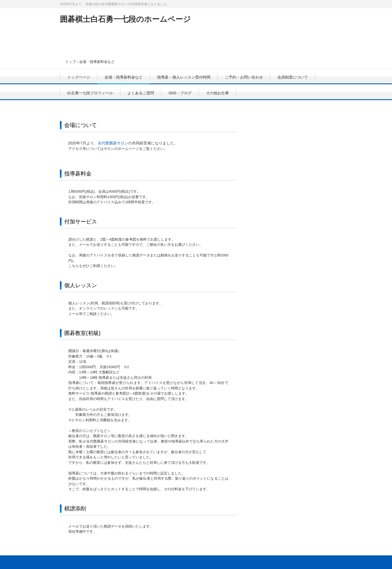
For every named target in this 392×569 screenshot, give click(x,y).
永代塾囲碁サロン (113, 143)
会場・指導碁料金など (124, 77)
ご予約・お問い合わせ (244, 77)
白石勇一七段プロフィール (90, 93)
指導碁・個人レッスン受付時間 (184, 77)
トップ (71, 62)
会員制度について (293, 77)
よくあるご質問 (141, 93)
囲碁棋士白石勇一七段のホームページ (125, 19)
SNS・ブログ (180, 93)
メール (74, 314)
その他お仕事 (218, 93)
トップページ (79, 77)
